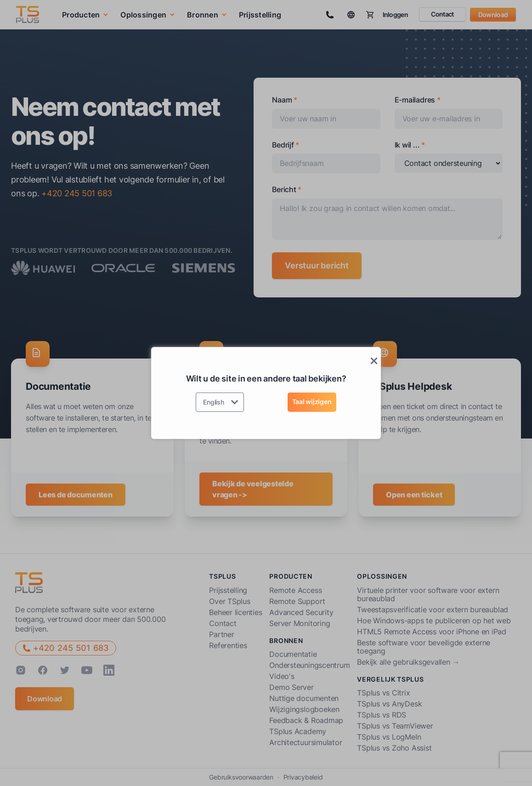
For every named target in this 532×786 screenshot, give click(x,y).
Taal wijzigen (312, 402)
